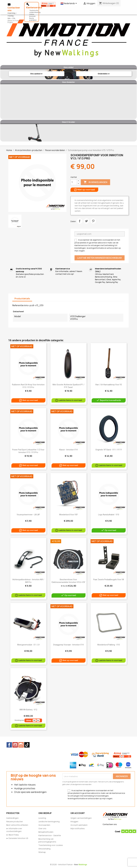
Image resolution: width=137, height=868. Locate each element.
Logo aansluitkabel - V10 (109, 515)
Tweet (86, 221)
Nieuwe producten (15, 821)
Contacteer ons (110, 824)
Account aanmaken (79, 825)
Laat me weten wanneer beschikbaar (100, 258)
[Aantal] (74, 182)
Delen (80, 221)
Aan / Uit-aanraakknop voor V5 (109, 385)
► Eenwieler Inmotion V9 (17, 838)
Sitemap (42, 852)
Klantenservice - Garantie (50, 835)
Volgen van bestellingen (81, 818)
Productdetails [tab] (22, 299)
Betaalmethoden (46, 832)
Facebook (9, 745)
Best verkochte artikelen (17, 825)
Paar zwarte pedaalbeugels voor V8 (109, 580)
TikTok (27, 745)
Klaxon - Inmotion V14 (68, 450)
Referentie (18, 305)
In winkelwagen (95, 182)
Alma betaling (44, 849)
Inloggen (74, 821)
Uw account (78, 813)
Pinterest (93, 221)
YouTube (15, 745)
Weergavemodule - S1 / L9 (28, 645)
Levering (42, 818)
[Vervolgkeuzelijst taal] (69, 4)
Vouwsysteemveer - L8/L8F (28, 515)
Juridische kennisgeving (49, 821)
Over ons (42, 828)
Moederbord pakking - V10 (109, 645)
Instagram (21, 745)
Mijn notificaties (78, 828)
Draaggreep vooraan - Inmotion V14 (68, 645)
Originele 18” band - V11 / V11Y (109, 450)
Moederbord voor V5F (68, 515)
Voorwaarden (44, 825)
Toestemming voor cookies (51, 845)
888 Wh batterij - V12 (28, 710)
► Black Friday (13, 835)
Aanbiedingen (12, 818)
